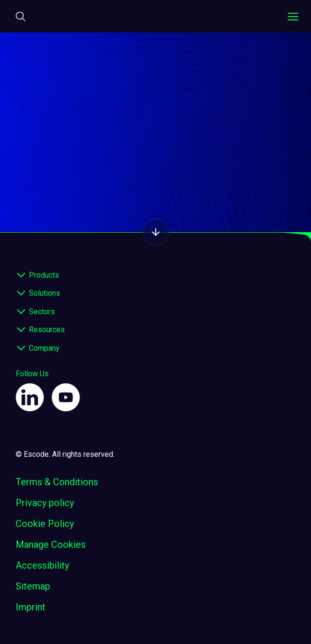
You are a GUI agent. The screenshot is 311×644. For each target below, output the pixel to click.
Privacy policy (45, 503)
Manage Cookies (51, 544)
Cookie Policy (45, 524)
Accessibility (42, 565)
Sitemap (33, 586)
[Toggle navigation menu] (293, 17)
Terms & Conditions (57, 482)
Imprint (31, 607)
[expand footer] (21, 275)
